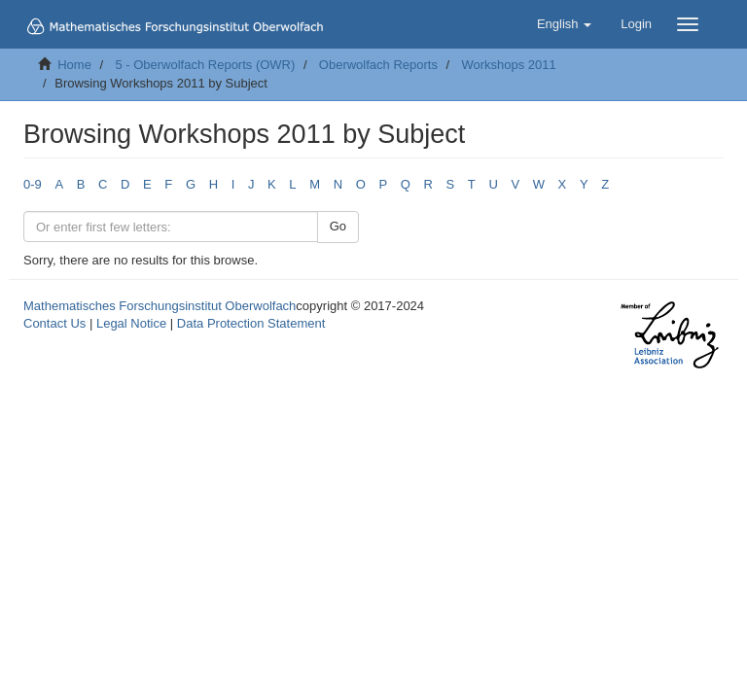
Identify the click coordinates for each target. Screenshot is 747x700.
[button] (564, 24)
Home (74, 65)
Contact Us (54, 323)
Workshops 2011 (508, 65)
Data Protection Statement (251, 323)
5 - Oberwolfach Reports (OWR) (205, 65)
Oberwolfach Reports (378, 65)
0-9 (33, 184)
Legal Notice (131, 323)
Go (338, 226)
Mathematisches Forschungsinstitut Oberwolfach (160, 306)
